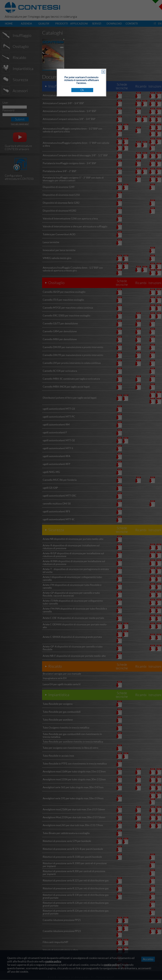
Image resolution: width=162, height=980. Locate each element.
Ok (82, 90)
